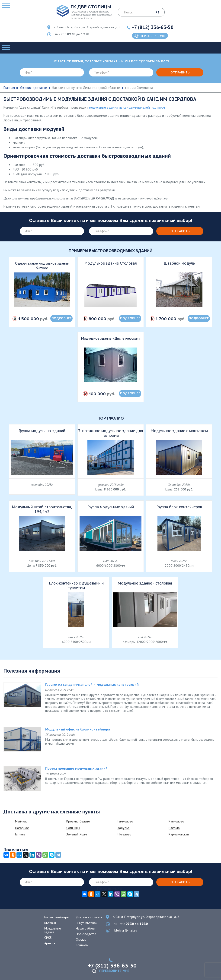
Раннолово (176, 821)
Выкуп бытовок (86, 923)
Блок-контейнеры (57, 917)
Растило (174, 828)
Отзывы (81, 939)
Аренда (50, 943)
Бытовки (50, 923)
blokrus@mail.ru (126, 930)
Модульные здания (53, 930)
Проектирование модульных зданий (76, 768)
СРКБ (48, 938)
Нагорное (22, 828)
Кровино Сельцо (78, 821)
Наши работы (85, 928)
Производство (86, 934)
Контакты (82, 945)
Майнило (21, 821)
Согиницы (73, 828)
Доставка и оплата (89, 917)
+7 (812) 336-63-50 (153, 27)
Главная (9, 88)
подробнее (62, 318)
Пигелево (124, 834)
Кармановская (179, 834)
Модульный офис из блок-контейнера (78, 729)
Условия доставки (33, 88)
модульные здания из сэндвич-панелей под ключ (127, 107)
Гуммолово (125, 821)
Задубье (124, 828)
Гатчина (20, 834)
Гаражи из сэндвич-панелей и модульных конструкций (92, 684)
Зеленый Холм (77, 834)
